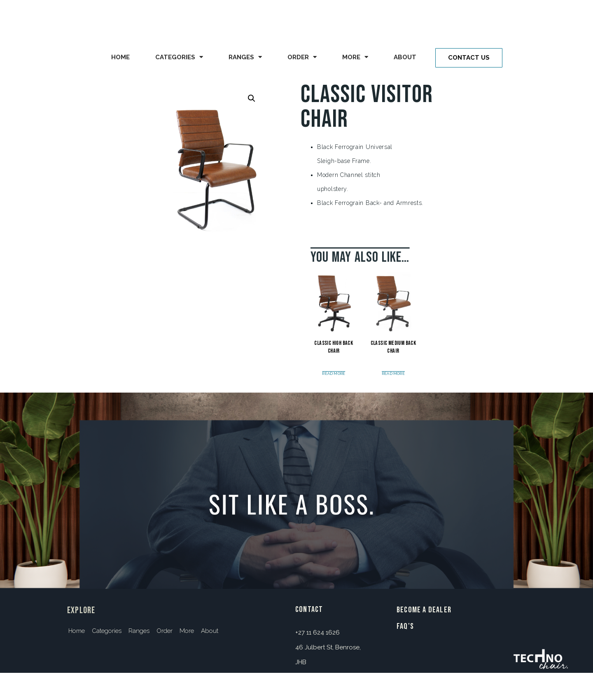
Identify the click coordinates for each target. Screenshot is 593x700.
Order (302, 57)
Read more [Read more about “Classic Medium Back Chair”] (393, 374)
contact (309, 609)
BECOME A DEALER (424, 610)
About (405, 57)
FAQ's (405, 626)
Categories (179, 57)
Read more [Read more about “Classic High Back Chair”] (334, 374)
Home (120, 57)
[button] (469, 58)
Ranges (245, 57)
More (355, 57)
